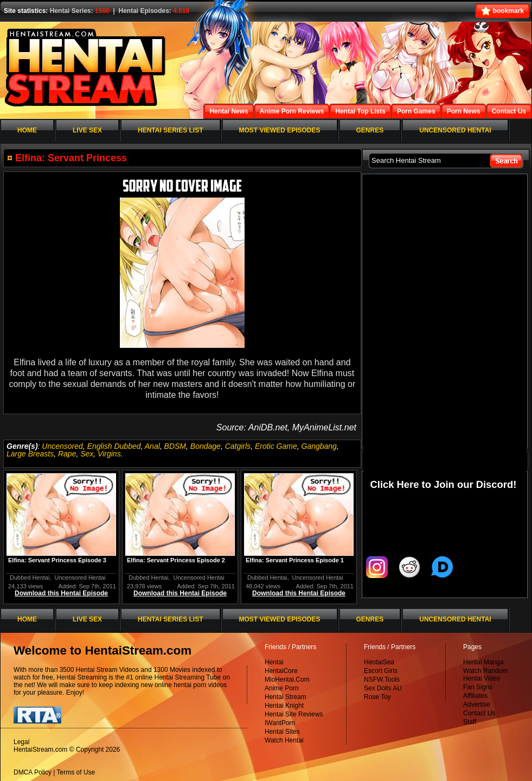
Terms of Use (76, 772)
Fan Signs (478, 687)
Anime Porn (282, 688)
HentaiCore (281, 671)
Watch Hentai (284, 740)
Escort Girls (381, 671)
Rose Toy (377, 697)
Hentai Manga (483, 662)
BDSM (175, 446)
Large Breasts (30, 454)
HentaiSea (379, 662)
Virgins (109, 454)
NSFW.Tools (382, 680)
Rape (67, 454)
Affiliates (475, 696)
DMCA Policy (33, 772)
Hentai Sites (282, 732)
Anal (152, 446)
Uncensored (62, 446)
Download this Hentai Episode (61, 593)
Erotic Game (276, 446)
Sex (87, 454)
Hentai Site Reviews (294, 714)
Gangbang (319, 446)
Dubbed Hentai (30, 577)
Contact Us (479, 713)
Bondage (206, 446)
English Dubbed (114, 446)
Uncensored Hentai (80, 577)
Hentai (274, 662)
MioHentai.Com (287, 680)
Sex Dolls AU (383, 688)
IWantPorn (280, 723)
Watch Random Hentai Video (485, 675)
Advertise (477, 704)
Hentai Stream (286, 697)
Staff (470, 722)
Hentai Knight (284, 706)
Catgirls (238, 446)
